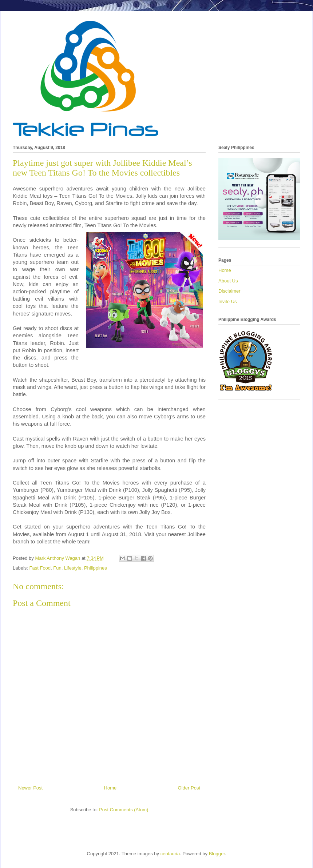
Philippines (96, 568)
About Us (228, 281)
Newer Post (30, 788)
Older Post (189, 788)
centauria (170, 854)
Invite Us (228, 302)
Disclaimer (229, 291)
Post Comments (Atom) (124, 810)
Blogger (217, 854)
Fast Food (40, 568)
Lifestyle (73, 568)
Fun (57, 568)
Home (110, 788)
